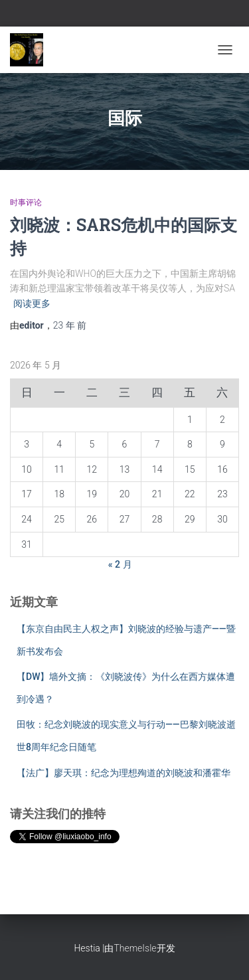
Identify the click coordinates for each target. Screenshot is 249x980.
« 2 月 (120, 564)
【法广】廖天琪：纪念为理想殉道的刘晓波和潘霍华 (124, 773)
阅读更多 (32, 303)
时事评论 (26, 203)
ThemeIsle (135, 948)
